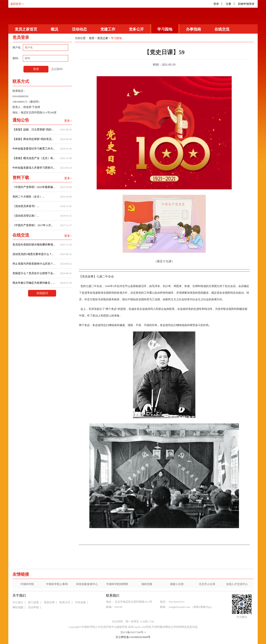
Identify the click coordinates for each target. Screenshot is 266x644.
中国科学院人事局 (57, 584)
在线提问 (42, 293)
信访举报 (33, 607)
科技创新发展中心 (87, 584)
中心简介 (18, 602)
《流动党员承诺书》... (26, 206)
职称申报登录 (247, 4)
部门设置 (33, 602)
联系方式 (65, 602)
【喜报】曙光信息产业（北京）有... (34, 158)
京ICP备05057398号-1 (133, 632)
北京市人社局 (207, 584)
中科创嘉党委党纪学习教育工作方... (34, 149)
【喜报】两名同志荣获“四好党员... (33, 139)
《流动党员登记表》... (26, 216)
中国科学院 (27, 584)
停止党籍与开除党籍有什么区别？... (34, 264)
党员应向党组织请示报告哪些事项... (34, 245)
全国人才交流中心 (237, 584)
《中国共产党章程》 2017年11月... (33, 225)
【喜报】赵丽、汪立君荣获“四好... (33, 129)
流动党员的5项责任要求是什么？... (33, 254)
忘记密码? (57, 69)
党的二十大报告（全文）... (28, 197)
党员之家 (103, 38)
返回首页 (16, 4)
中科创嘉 (80, 602)
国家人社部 (177, 584)
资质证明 (49, 602)
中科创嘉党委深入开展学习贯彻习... (34, 168)
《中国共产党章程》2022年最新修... (34, 187)
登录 (216, 4)
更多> (68, 121)
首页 (92, 38)
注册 (228, 4)
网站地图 (18, 607)
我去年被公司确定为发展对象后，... (34, 283)
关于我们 (19, 596)
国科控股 (147, 584)
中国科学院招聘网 (117, 584)
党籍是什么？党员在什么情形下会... (34, 273)
